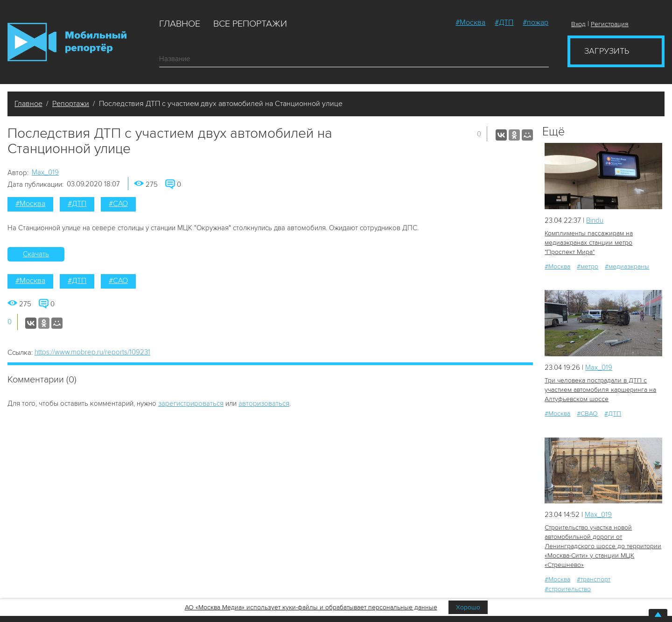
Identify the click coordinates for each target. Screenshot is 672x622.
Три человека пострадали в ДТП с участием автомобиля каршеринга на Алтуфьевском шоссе (600, 390)
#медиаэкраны (627, 266)
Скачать (36, 254)
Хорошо (468, 607)
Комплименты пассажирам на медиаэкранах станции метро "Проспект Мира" (589, 243)
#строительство (568, 589)
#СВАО (587, 413)
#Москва (470, 22)
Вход (578, 24)
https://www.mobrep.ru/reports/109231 (92, 352)
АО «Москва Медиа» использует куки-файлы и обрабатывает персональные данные (311, 607)
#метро (588, 266)
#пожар (535, 22)
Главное (180, 24)
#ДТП (504, 22)
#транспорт (594, 579)
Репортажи (71, 104)
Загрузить (607, 51)
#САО (118, 204)
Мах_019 (45, 172)
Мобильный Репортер (67, 42)
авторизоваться (264, 403)
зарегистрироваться (191, 403)
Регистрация (610, 24)
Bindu (595, 220)
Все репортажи (250, 24)
